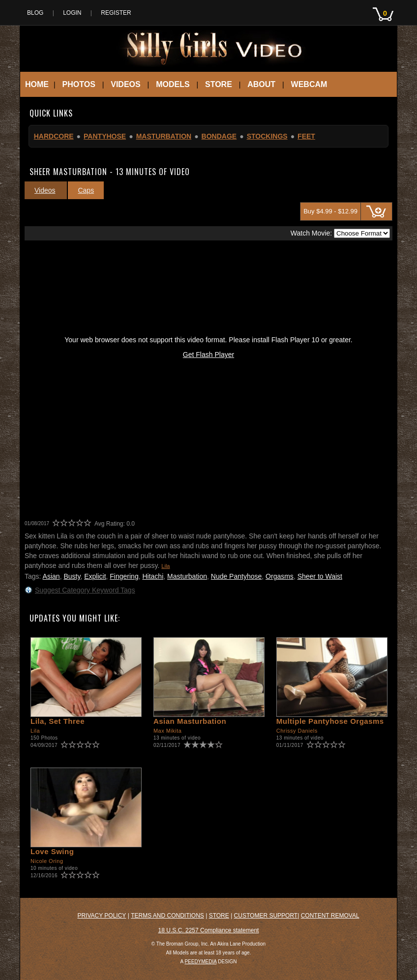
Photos (79, 84)
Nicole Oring (47, 861)
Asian (51, 576)
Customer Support (266, 916)
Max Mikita (168, 731)
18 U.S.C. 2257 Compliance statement (209, 930)
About (261, 84)
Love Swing (52, 851)
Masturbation (164, 136)
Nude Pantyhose (237, 576)
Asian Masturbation (190, 721)
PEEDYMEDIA (200, 962)
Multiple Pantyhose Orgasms (330, 721)
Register (116, 13)
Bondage (219, 136)
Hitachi (153, 576)
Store (219, 84)
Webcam (309, 84)
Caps (86, 190)
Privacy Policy (102, 916)
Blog (35, 13)
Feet (306, 136)
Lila (165, 566)
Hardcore (54, 136)
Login (72, 13)
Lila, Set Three (58, 721)
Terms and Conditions (167, 916)
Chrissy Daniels (297, 731)
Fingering (124, 576)
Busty (72, 576)
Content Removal (330, 916)
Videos (125, 84)
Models (173, 84)
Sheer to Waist (320, 576)
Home (37, 84)
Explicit (95, 576)
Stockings (267, 136)
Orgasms (280, 576)
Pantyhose (105, 136)
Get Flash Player (208, 355)
